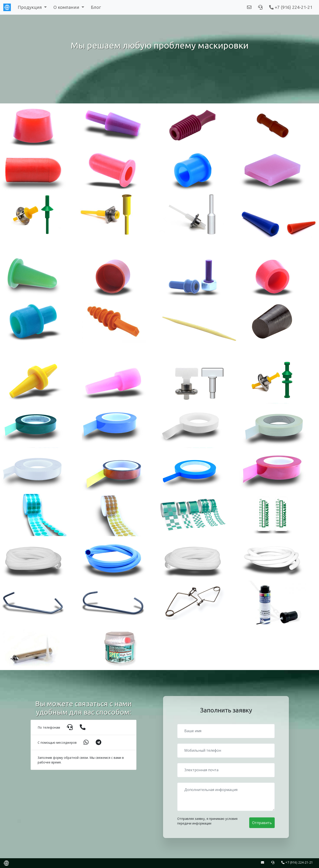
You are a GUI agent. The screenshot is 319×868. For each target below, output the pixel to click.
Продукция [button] (30, 7)
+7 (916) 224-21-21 (291, 7)
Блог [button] (96, 7)
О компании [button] (67, 7)
